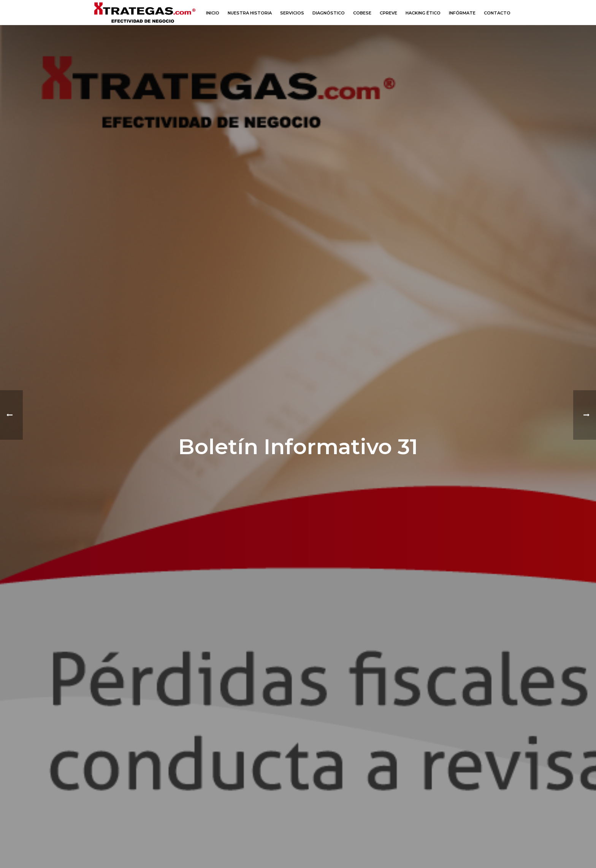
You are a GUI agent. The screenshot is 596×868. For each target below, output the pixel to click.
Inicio (213, 13)
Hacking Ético (423, 13)
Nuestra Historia (250, 13)
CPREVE (388, 13)
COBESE (362, 13)
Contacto (497, 13)
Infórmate (462, 13)
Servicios (292, 13)
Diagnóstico (329, 13)
